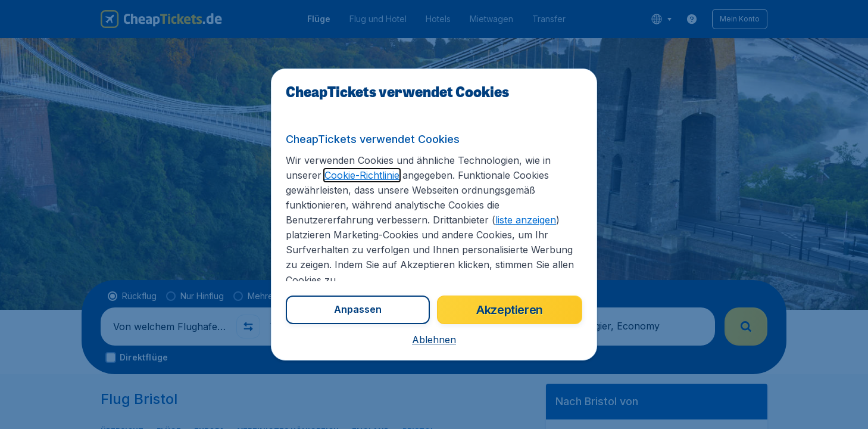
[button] (434, 340)
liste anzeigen (526, 220)
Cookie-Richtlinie (362, 175)
